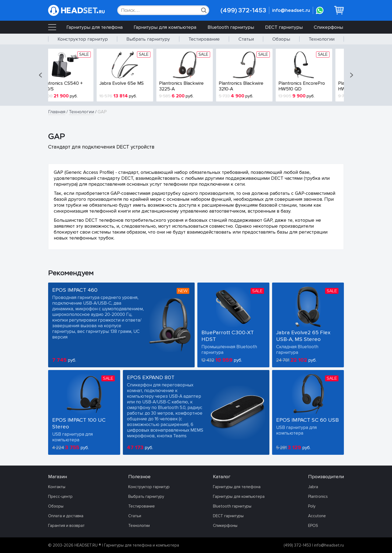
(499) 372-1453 (243, 10)
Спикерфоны (328, 27)
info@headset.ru (291, 10)
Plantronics (318, 496)
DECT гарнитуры (284, 27)
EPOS (313, 526)
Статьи (246, 39)
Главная (57, 112)
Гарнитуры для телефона (95, 27)
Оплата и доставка (66, 516)
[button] (41, 75)
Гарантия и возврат (66, 526)
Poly (312, 506)
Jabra (313, 487)
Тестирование (204, 39)
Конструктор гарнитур (83, 39)
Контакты (57, 487)
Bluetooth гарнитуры (231, 27)
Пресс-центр (60, 496)
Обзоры (281, 39)
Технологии (322, 39)
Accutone (317, 516)
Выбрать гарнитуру (148, 39)
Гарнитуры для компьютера (165, 27)
